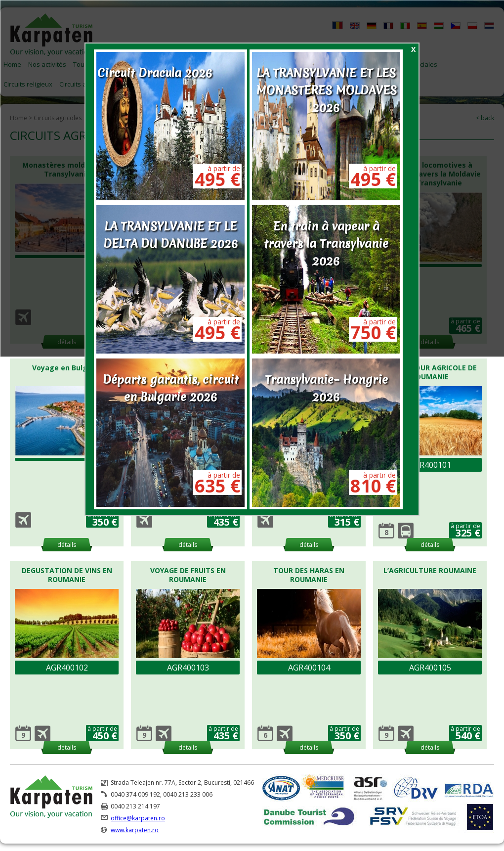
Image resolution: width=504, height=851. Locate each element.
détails (67, 545)
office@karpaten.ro (138, 818)
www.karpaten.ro (135, 830)
